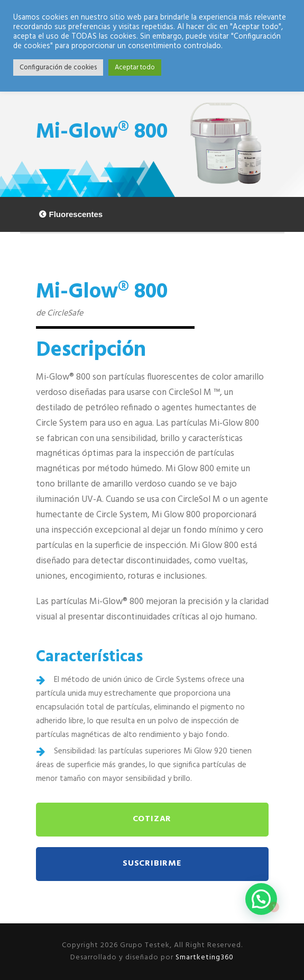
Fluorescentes (76, 214)
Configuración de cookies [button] (58, 68)
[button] (261, 899)
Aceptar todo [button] (135, 68)
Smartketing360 (204, 957)
